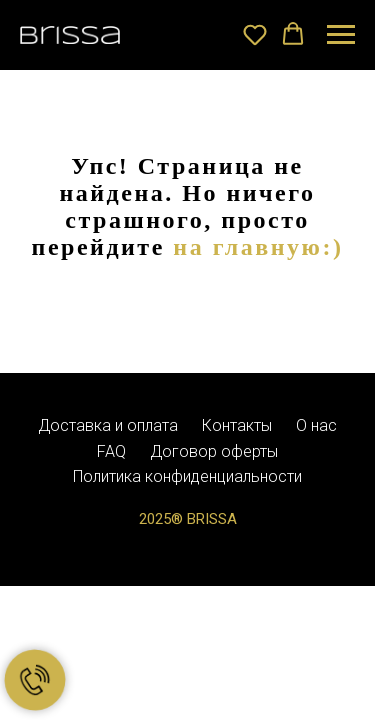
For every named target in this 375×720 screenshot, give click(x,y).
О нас (316, 425)
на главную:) (258, 247)
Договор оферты (214, 451)
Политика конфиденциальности (187, 476)
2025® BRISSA (188, 519)
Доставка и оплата (108, 425)
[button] (255, 34)
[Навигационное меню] (341, 35)
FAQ (111, 451)
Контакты (237, 425)
